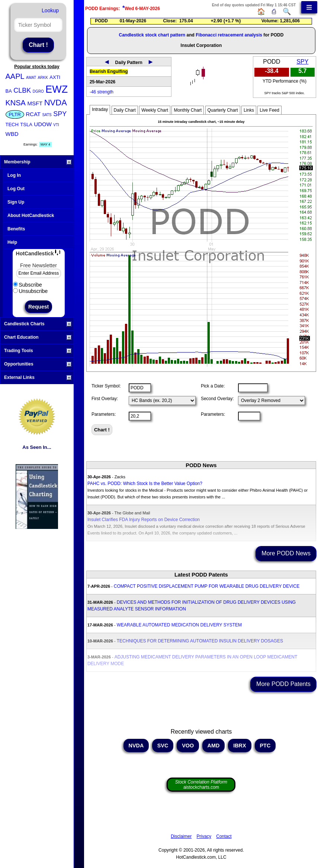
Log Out (16, 189)
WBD (12, 134)
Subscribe (28, 285)
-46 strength (102, 92)
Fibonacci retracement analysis (229, 35)
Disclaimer (181, 836)
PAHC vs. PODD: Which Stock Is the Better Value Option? (145, 484)
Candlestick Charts (38, 324)
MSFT (35, 103)
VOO (188, 746)
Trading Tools (38, 351)
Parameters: (104, 414)
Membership (38, 162)
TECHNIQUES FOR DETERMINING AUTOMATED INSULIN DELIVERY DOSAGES (200, 641)
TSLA (26, 125)
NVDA (56, 103)
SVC (163, 746)
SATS (47, 115)
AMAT (31, 78)
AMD (213, 746)
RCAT (33, 114)
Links (249, 110)
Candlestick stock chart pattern (152, 35)
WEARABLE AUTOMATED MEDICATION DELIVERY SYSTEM (179, 625)
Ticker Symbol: (106, 386)
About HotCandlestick (31, 216)
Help (12, 242)
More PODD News (286, 553)
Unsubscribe (30, 291)
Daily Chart (125, 110)
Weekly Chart (155, 110)
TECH (12, 125)
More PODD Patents (283, 684)
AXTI (55, 77)
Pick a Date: (213, 386)
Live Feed (269, 110)
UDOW (43, 124)
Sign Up (16, 202)
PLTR (15, 114)
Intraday (100, 109)
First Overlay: (105, 399)
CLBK (22, 90)
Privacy (204, 836)
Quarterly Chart (223, 110)
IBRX (240, 746)
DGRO (38, 91)
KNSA (16, 103)
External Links (38, 377)
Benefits (16, 229)
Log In (14, 175)
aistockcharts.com (201, 785)
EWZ (57, 89)
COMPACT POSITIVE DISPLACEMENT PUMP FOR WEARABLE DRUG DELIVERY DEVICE (207, 586)
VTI (56, 125)
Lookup (50, 10)
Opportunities (38, 364)
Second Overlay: (217, 399)
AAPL (15, 76)
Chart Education (38, 337)
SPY (60, 114)
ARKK (43, 78)
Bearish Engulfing (109, 71)
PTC (265, 746)
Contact (224, 836)
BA (9, 91)
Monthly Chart (188, 110)
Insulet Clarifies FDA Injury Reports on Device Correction (144, 520)
